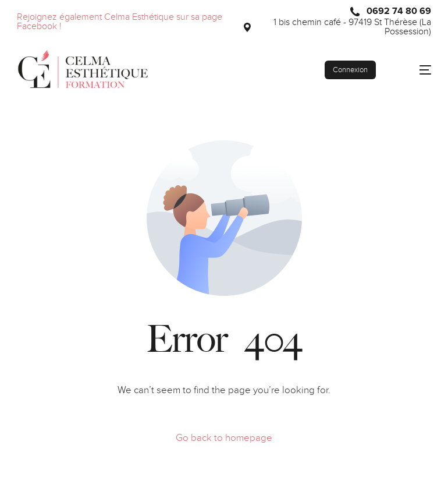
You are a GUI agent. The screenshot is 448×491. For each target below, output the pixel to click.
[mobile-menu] (416, 70)
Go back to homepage (224, 438)
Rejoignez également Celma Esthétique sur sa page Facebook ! (120, 22)
